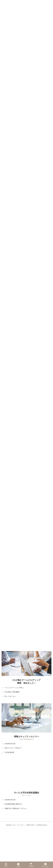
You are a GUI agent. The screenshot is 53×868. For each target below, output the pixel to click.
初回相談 (31, 865)
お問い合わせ (45, 865)
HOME (18, 865)
